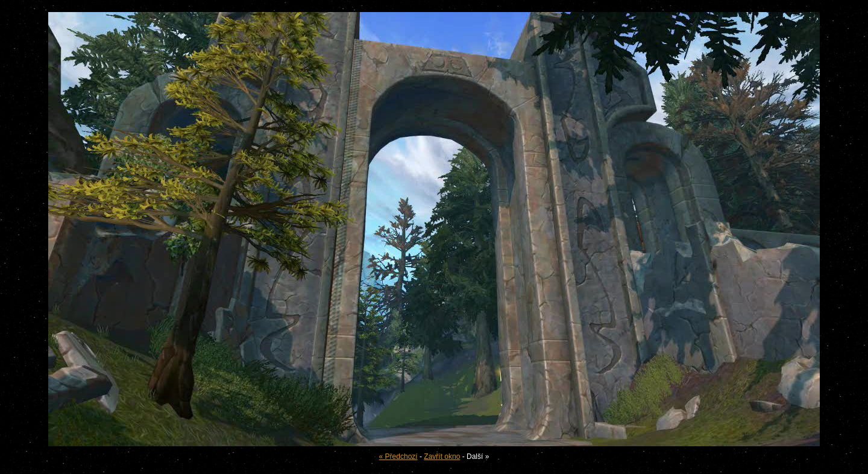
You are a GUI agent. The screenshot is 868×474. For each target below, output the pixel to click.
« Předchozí (398, 457)
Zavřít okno (442, 457)
